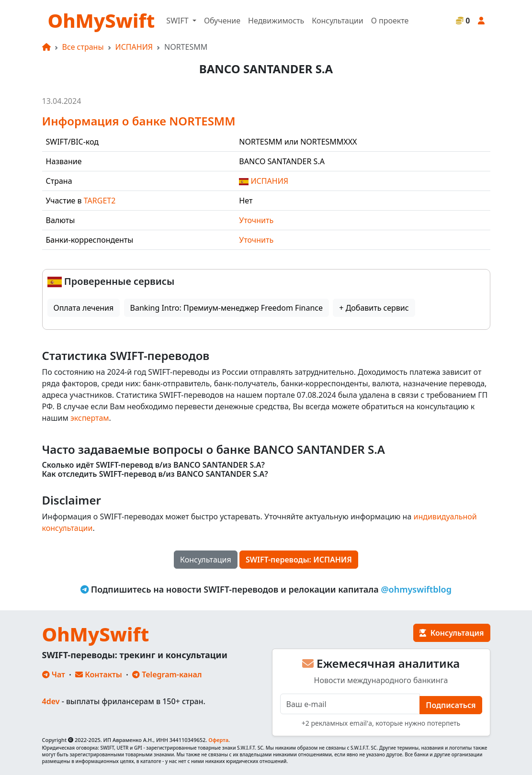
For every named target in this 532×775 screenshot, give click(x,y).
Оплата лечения (84, 308)
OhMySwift (102, 20)
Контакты (99, 674)
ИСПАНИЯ (134, 47)
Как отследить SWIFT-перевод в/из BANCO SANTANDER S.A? (155, 474)
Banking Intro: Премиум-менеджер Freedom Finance (226, 308)
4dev (51, 701)
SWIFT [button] (178, 21)
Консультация (206, 560)
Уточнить (256, 220)
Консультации (337, 21)
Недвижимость (276, 21)
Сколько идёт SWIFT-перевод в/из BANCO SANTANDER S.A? (153, 465)
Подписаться (451, 705)
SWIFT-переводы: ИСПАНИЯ (299, 560)
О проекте (390, 21)
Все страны (83, 47)
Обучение (222, 21)
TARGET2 (100, 201)
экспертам (90, 418)
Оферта (218, 740)
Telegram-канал (167, 674)
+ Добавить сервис (374, 308)
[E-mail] (350, 704)
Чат (54, 674)
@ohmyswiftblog (416, 589)
